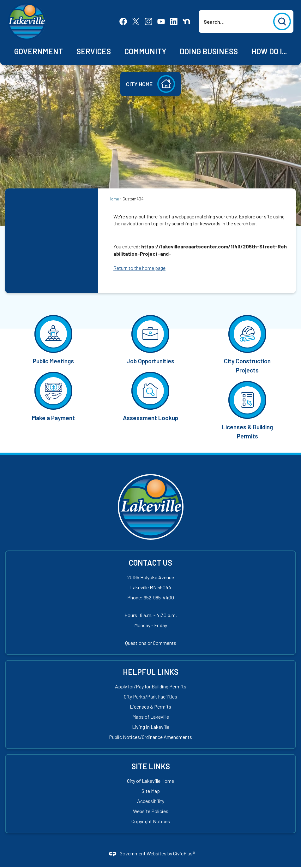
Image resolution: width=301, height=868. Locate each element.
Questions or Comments (151, 643)
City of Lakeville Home (150, 781)
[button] (282, 21)
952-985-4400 (159, 597)
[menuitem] (39, 52)
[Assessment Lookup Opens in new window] (150, 396)
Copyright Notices (151, 821)
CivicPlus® (184, 853)
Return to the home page (139, 268)
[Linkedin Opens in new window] (174, 21)
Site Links (151, 766)
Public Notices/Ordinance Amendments (150, 737)
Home (114, 199)
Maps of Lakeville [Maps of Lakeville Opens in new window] (151, 717)
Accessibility (151, 801)
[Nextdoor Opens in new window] (186, 21)
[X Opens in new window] (136, 21)
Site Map (151, 791)
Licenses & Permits (150, 707)
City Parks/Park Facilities (150, 696)
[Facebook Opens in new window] (123, 21)
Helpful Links (151, 672)
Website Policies (151, 811)
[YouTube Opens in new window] (161, 21)
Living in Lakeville (151, 727)
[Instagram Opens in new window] (148, 21)
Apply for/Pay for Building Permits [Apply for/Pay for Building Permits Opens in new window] (151, 686)
